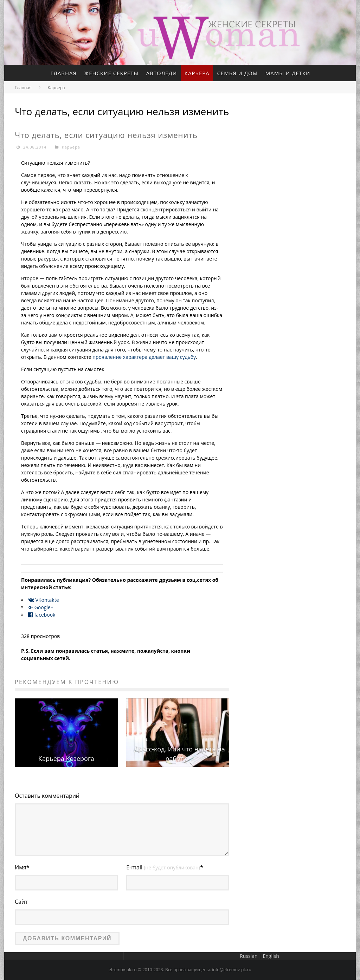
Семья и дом (238, 73)
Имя (22, 867)
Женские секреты (111, 73)
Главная (63, 73)
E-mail (165, 867)
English (271, 956)
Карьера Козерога (66, 758)
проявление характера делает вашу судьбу (144, 357)
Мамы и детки (288, 73)
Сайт (21, 902)
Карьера (197, 73)
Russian (249, 956)
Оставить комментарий (47, 796)
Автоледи (162, 73)
